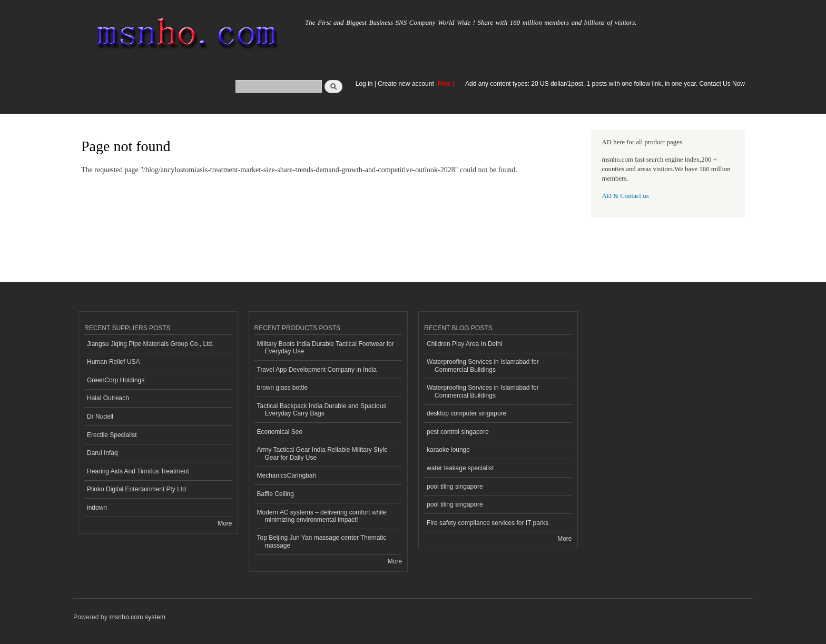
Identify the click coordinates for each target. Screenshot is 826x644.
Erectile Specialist (112, 435)
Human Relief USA (114, 362)
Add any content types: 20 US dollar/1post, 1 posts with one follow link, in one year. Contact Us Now (605, 84)
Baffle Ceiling (276, 494)
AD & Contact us (626, 196)
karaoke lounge (448, 450)
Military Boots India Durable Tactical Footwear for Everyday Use (326, 348)
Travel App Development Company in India (317, 370)
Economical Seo (280, 432)
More (225, 523)
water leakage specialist (460, 468)
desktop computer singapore (466, 413)
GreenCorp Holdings (116, 380)
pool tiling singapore (455, 487)
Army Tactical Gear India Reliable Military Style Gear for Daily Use (322, 453)
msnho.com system (137, 617)
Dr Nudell (100, 417)
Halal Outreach (108, 398)
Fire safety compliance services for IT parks (488, 523)
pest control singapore (458, 432)
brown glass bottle (283, 388)
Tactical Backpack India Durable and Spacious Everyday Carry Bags (322, 410)
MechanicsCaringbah (287, 475)
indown (97, 508)
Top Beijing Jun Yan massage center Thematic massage (322, 541)
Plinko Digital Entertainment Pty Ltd (136, 489)
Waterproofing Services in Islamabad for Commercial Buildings (483, 365)
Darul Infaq (102, 453)
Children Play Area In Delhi (464, 344)
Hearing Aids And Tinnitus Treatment (138, 471)
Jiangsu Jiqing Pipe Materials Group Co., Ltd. (150, 344)
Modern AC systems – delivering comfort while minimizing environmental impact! (322, 516)
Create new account (407, 84)
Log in (364, 84)
